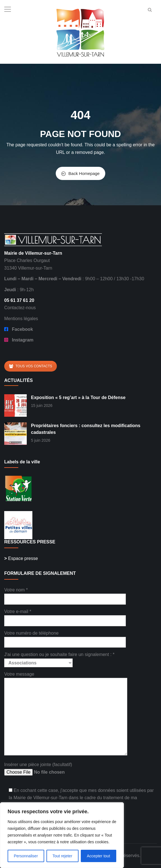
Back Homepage (80, 173)
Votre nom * (65, 594)
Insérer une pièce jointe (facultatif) (47, 769)
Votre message (66, 714)
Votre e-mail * (65, 616)
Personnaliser (26, 856)
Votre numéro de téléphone (65, 638)
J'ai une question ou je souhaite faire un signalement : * (59, 659)
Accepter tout (99, 856)
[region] (62, 835)
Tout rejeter (62, 856)
